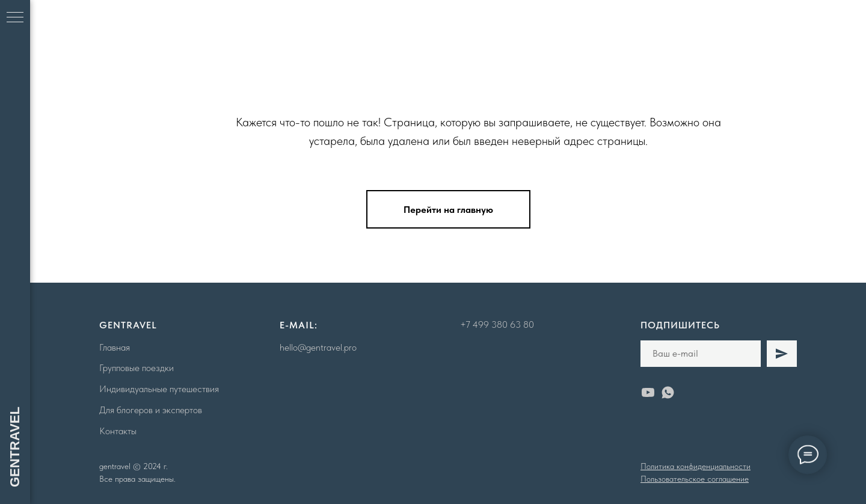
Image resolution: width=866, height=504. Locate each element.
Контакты (118, 431)
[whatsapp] (668, 392)
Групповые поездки (137, 368)
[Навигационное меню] (15, 18)
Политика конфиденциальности (696, 466)
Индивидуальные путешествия (159, 389)
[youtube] (648, 392)
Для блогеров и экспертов (151, 410)
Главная (115, 347)
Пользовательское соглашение (695, 479)
